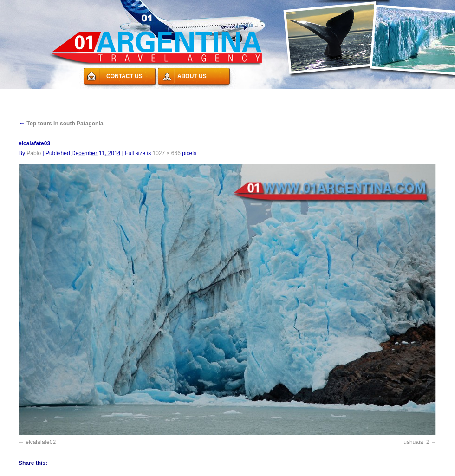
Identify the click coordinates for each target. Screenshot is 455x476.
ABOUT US (192, 76)
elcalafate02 (41, 442)
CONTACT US (124, 76)
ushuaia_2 (416, 442)
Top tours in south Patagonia (61, 124)
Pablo (34, 153)
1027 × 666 (167, 153)
